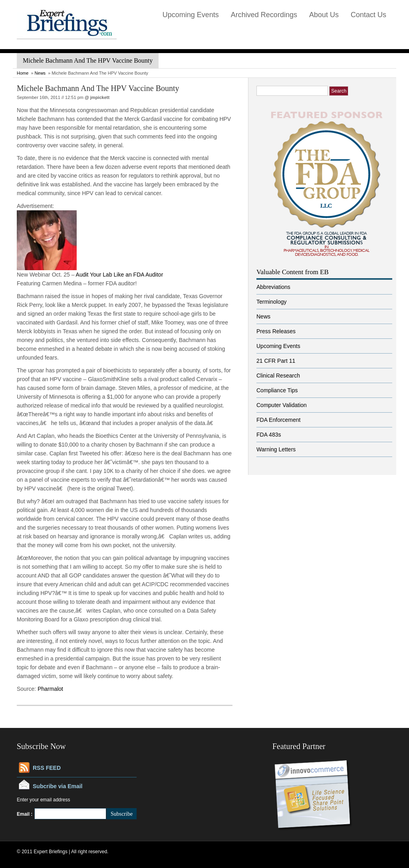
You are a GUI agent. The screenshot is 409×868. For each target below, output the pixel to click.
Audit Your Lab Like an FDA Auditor (120, 275)
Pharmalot (50, 689)
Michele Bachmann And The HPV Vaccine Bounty (98, 88)
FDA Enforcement (279, 420)
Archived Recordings (264, 15)
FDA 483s (269, 435)
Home (23, 73)
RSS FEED (47, 768)
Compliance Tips (277, 390)
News (40, 73)
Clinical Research (278, 376)
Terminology (271, 302)
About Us (324, 15)
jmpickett (100, 97)
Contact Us (368, 15)
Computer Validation (282, 405)
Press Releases (276, 331)
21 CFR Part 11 (276, 361)
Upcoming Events (191, 15)
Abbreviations (273, 287)
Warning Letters (276, 449)
